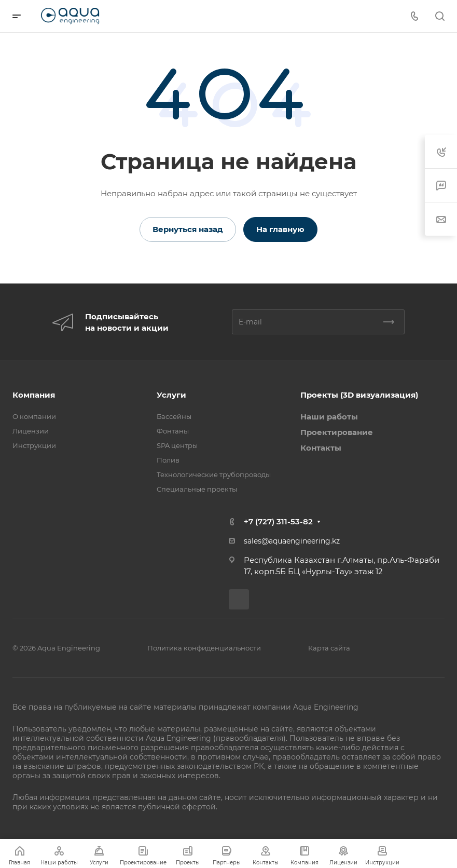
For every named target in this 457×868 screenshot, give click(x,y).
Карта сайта (329, 648)
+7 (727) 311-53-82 (278, 521)
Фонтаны (173, 431)
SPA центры (177, 445)
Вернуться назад (188, 229)
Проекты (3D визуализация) (359, 395)
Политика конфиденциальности (204, 648)
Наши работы (329, 417)
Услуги (171, 395)
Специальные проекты (197, 489)
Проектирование (337, 432)
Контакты (321, 448)
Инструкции (34, 445)
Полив (168, 460)
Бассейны (174, 416)
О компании (34, 416)
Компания (34, 395)
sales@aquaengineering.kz (292, 541)
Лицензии (31, 431)
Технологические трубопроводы (214, 474)
